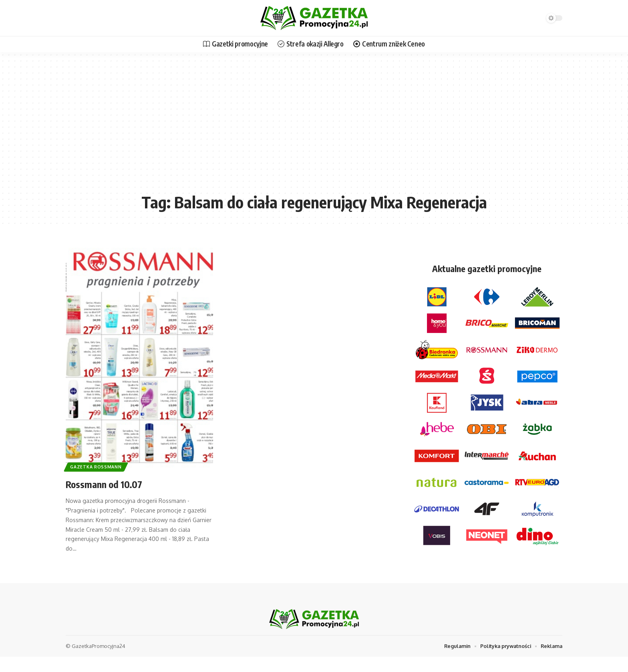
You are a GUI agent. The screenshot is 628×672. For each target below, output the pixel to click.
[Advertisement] (314, 128)
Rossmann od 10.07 (110, 483)
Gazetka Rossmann (98, 466)
